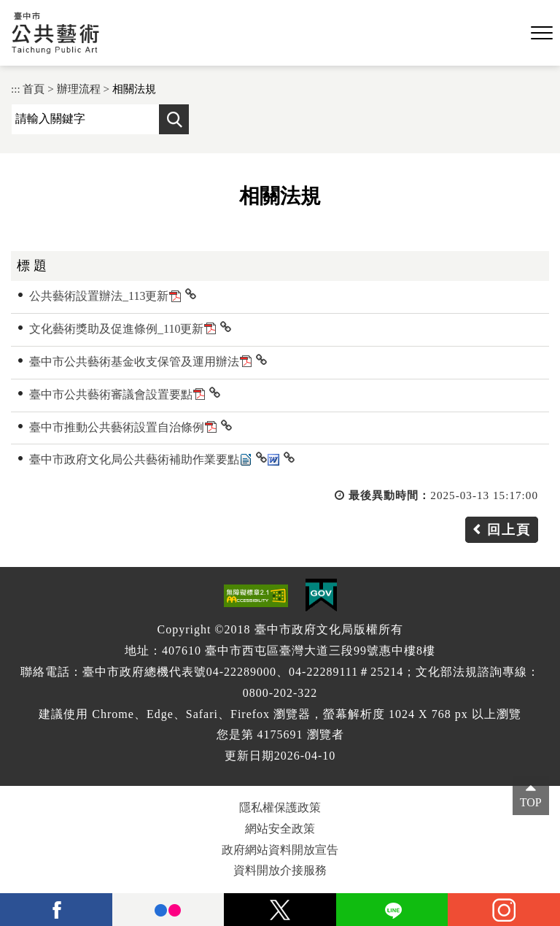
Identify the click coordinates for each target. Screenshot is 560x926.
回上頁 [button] (509, 530)
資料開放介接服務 (280, 870)
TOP (531, 802)
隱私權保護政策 (280, 807)
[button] (542, 34)
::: (16, 89)
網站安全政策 (280, 829)
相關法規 (134, 89)
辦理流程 (79, 89)
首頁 (34, 89)
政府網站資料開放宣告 (280, 850)
